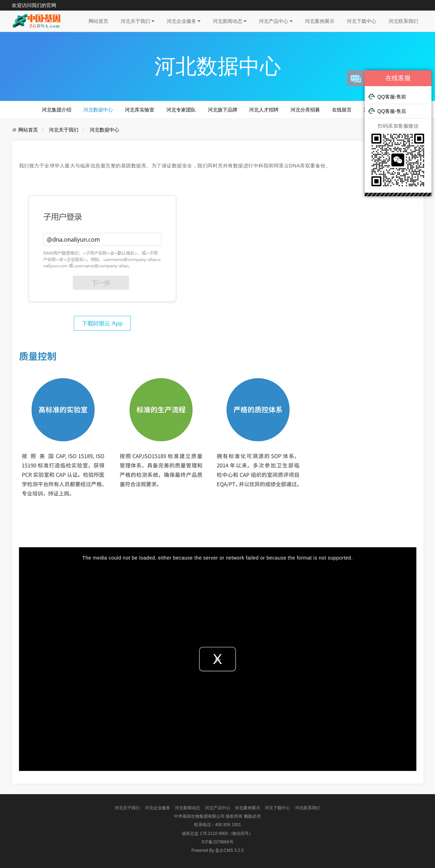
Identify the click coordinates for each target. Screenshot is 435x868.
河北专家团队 (181, 110)
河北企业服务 (184, 21)
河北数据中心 (98, 110)
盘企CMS (217, 850)
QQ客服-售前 (387, 96)
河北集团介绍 (57, 110)
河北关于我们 (137, 21)
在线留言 (342, 110)
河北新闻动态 (230, 21)
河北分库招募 (305, 110)
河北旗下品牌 (223, 110)
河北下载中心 (362, 21)
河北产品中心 (276, 21)
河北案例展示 (320, 21)
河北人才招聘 (264, 110)
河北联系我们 (403, 21)
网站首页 (98, 21)
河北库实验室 (140, 110)
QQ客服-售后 (387, 111)
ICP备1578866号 (217, 842)
